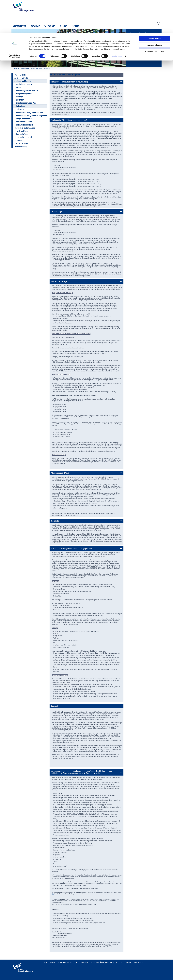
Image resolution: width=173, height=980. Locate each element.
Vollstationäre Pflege (59, 281)
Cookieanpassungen (87, 962)
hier (53, 894)
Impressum (62, 962)
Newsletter (139, 962)
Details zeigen (117, 23)
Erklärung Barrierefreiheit (107, 962)
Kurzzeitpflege (56, 212)
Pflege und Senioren (24, 119)
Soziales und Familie (36, 68)
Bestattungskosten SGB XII (27, 91)
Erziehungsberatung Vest (26, 103)
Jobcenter (20, 109)
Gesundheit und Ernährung (25, 128)
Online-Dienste (20, 75)
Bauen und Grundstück (23, 137)
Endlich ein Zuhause (24, 84)
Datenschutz (73, 962)
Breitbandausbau (21, 143)
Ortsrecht (134, 40)
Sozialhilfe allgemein (25, 125)
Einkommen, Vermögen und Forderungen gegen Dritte (71, 549)
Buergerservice (25, 68)
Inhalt (46, 962)
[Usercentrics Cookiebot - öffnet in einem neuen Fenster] (14, 23)
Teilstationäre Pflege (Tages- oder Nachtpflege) (69, 120)
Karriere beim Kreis (138, 44)
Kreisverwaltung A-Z (138, 33)
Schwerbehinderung (24, 122)
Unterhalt (54, 706)
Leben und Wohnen (22, 134)
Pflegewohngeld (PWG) (60, 473)
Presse (122, 962)
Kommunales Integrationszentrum (30, 112)
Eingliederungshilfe (24, 94)
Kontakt (53, 962)
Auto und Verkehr (21, 78)
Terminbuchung (21, 147)
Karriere (130, 962)
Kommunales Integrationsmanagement (31, 116)
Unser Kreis (19, 140)
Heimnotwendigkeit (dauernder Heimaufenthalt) (69, 82)
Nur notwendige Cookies (155, 18)
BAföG (19, 87)
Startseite (16, 68)
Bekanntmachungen (138, 37)
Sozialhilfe (55, 521)
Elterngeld (20, 97)
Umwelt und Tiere (21, 131)
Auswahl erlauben (155, 12)
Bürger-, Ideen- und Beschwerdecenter (138, 49)
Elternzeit (20, 100)
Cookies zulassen (155, 5)
